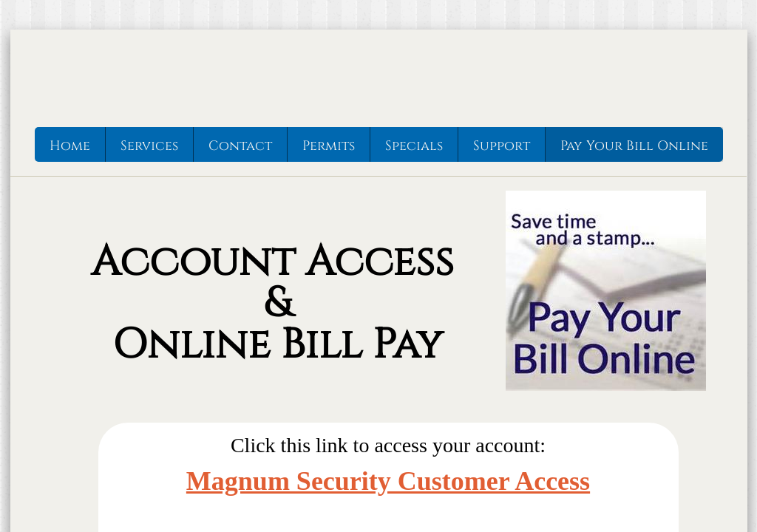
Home (70, 146)
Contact (240, 146)
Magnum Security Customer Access (388, 481)
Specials (414, 146)
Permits (329, 146)
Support (502, 146)
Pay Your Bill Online (634, 146)
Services (149, 146)
